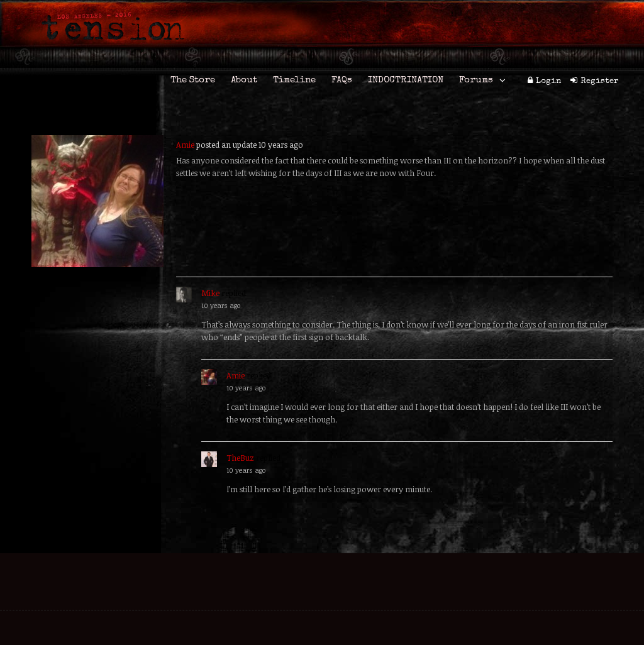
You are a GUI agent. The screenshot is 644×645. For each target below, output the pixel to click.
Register (600, 81)
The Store (193, 80)
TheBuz (240, 458)
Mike (210, 293)
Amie (185, 145)
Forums (476, 80)
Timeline (294, 80)
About (244, 80)
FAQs (342, 80)
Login (548, 81)
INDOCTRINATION (406, 80)
